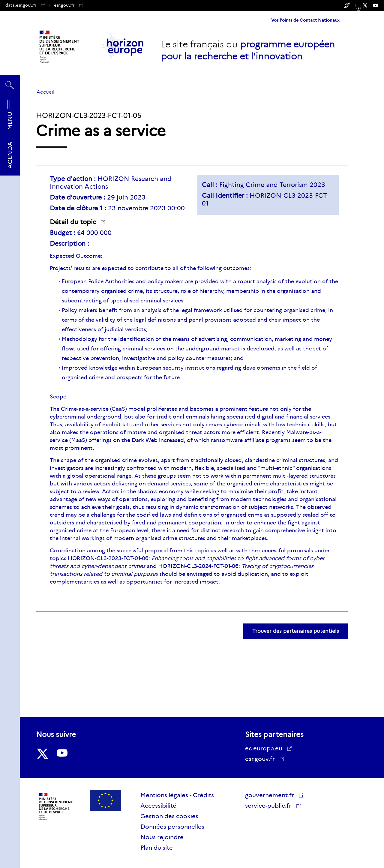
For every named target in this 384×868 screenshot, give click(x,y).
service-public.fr (270, 806)
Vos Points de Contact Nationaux (305, 20)
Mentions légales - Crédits (177, 795)
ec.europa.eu (266, 748)
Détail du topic (73, 222)
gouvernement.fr (272, 795)
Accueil (45, 92)
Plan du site (157, 848)
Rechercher (10, 85)
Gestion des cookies (169, 816)
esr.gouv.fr (68, 5)
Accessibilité (158, 806)
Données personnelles (172, 827)
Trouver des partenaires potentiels (296, 631)
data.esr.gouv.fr (25, 5)
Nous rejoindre (162, 837)
